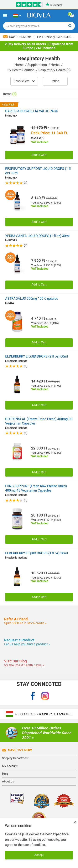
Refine (55, 81)
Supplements (38, 65)
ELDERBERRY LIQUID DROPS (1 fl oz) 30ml (37, 553)
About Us (8, 781)
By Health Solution (21, 70)
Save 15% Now (17, 750)
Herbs (56, 65)
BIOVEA (13, 116)
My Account (10, 766)
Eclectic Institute (18, 361)
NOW (11, 303)
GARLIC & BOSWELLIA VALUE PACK (32, 111)
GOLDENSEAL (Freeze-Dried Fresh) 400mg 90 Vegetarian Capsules (39, 421)
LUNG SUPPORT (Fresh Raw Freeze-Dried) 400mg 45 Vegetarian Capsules (36, 488)
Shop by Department (15, 758)
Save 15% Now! (17, 37)
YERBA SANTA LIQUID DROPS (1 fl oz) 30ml (37, 236)
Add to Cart (39, 155)
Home (19, 65)
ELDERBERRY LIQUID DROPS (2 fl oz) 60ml (37, 356)
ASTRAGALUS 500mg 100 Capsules (32, 299)
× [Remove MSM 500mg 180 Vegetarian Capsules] (75, 822)
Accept (39, 855)
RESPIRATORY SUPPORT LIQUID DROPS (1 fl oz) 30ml (38, 171)
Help (5, 774)
